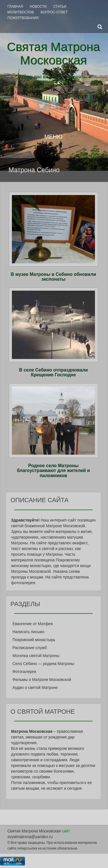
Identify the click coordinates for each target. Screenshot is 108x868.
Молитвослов (21, 12)
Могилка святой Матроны (36, 656)
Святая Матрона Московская (53, 53)
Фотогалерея (24, 672)
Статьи (60, 7)
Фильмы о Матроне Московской (42, 680)
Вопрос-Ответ (54, 12)
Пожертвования (23, 18)
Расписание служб (30, 648)
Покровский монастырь (34, 640)
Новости (38, 7)
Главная (15, 7)
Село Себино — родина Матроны (43, 664)
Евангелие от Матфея (33, 624)
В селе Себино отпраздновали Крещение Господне (53, 373)
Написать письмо (28, 632)
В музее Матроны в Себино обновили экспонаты (53, 277)
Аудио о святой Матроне (35, 688)
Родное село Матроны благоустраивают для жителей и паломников (53, 471)
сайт (66, 831)
